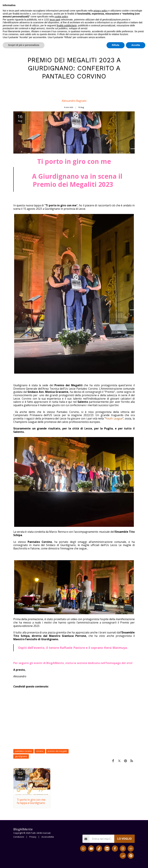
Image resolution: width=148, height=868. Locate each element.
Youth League (114, 418)
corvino (40, 751)
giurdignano (21, 756)
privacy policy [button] (101, 827)
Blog (25, 50)
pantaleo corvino (23, 751)
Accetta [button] (136, 861)
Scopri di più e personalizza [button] (24, 861)
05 (20, 775)
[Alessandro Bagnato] (74, 92)
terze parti (55, 836)
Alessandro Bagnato (74, 101)
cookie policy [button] (61, 833)
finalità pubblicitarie (67, 842)
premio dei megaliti (57, 751)
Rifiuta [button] (116, 861)
